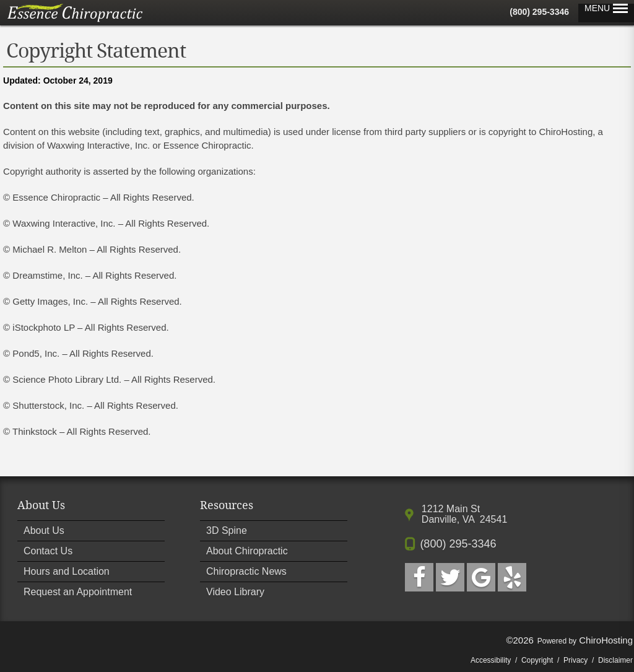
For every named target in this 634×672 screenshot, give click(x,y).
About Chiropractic (247, 551)
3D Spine (227, 530)
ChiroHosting (606, 640)
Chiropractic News (246, 571)
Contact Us (48, 551)
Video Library (235, 592)
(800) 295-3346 (539, 12)
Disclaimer (615, 660)
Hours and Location (67, 571)
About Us (44, 530)
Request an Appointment (78, 592)
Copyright (537, 660)
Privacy (575, 660)
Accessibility (491, 660)
